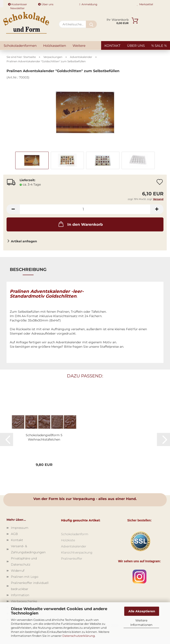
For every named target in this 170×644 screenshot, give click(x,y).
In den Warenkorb (80, 224)
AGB (14, 534)
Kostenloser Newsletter (18, 5)
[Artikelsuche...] (91, 24)
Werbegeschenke (24, 601)
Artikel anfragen (24, 241)
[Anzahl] (85, 209)
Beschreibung (28, 269)
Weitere (79, 46)
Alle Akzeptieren (142, 611)
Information (20, 595)
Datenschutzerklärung (79, 636)
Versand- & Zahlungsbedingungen (28, 549)
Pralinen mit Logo (25, 577)
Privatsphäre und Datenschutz (24, 561)
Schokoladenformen (20, 46)
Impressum (20, 528)
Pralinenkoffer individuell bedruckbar (30, 586)
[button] (13, 209)
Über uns (46, 4)
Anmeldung (88, 4)
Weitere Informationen (141, 623)
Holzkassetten (55, 46)
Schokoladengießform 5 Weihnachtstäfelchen (44, 437)
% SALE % (159, 46)
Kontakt (112, 46)
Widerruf (18, 571)
